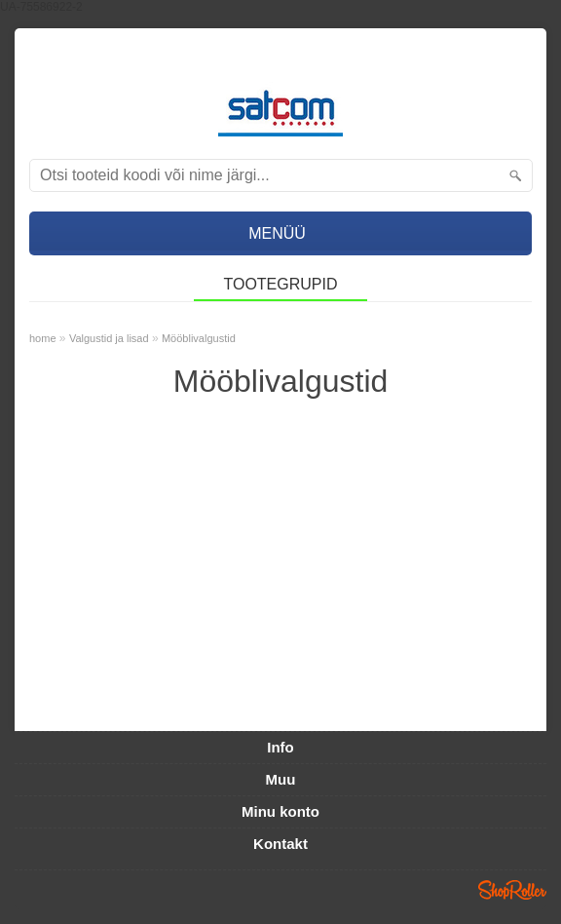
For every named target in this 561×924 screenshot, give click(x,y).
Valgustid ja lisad (109, 338)
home (43, 338)
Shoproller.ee (512, 890)
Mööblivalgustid (199, 338)
